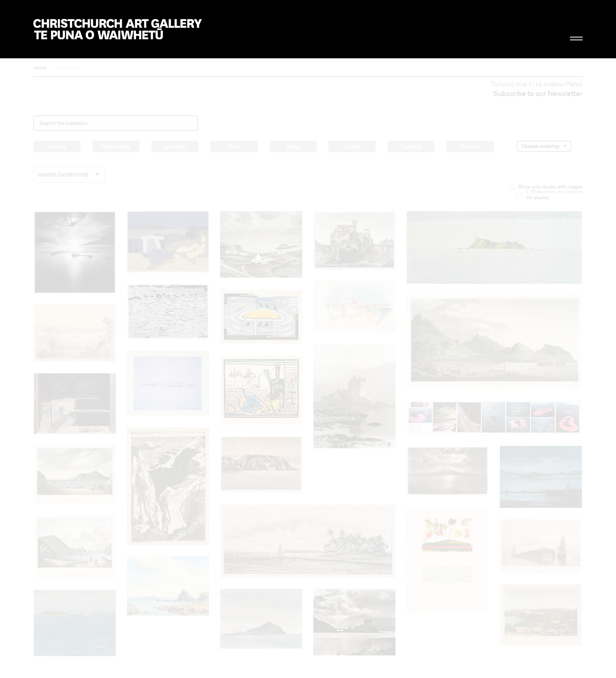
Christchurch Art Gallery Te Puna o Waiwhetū (118, 29)
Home (40, 68)
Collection (67, 68)
